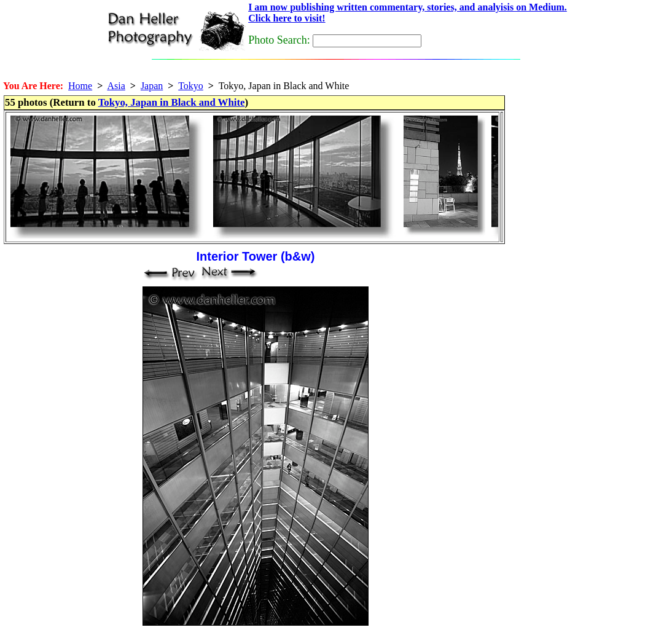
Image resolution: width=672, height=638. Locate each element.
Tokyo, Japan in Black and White (172, 102)
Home (80, 86)
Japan (152, 86)
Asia (116, 86)
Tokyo (191, 86)
